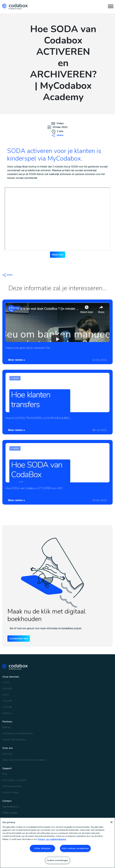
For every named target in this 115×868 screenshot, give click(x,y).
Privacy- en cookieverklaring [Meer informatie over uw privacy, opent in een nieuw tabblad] (52, 839)
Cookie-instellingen (57, 860)
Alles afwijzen (42, 848)
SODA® (7, 689)
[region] (57, 843)
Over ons (7, 754)
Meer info (58, 255)
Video (60, 123)
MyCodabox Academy (15, 780)
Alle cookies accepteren (75, 848)
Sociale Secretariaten (14, 740)
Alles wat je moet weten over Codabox (24, 760)
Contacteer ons (19, 639)
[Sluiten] (112, 822)
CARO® (7, 707)
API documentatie (12, 786)
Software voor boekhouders (18, 733)
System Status (11, 792)
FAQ (5, 774)
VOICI (6, 695)
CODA (6, 682)
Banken (6, 727)
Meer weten (16, 360)
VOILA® (7, 701)
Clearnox (7, 713)
